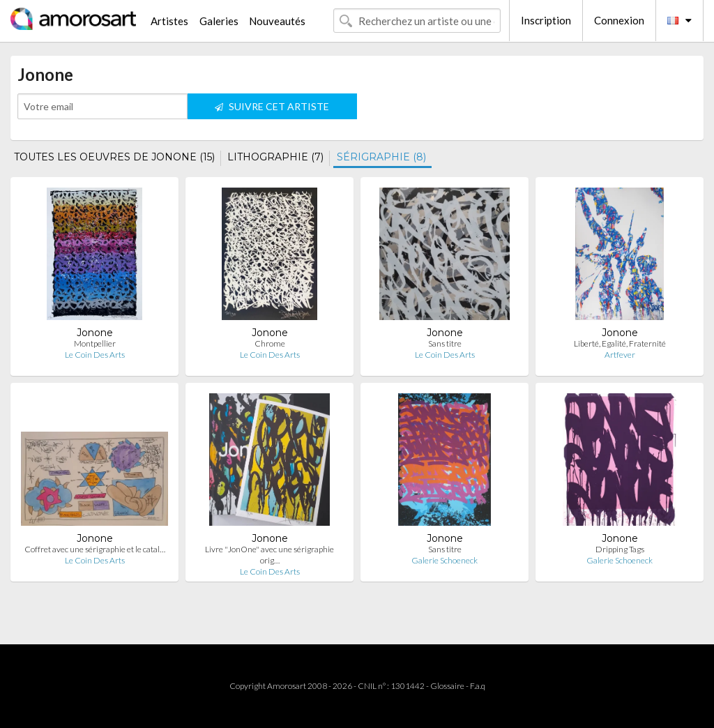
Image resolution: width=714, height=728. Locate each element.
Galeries (219, 21)
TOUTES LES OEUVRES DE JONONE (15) (114, 157)
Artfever (620, 355)
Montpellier (95, 343)
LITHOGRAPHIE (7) (275, 157)
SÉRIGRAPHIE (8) (381, 157)
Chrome (270, 343)
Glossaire (447, 686)
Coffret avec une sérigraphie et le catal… (95, 549)
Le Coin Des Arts (95, 355)
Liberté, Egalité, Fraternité (620, 343)
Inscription (546, 20)
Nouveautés (277, 21)
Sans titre (445, 343)
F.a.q (478, 686)
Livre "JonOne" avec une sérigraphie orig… (269, 555)
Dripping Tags (620, 549)
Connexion (619, 20)
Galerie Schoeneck (445, 560)
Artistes (169, 21)
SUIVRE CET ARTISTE (272, 106)
